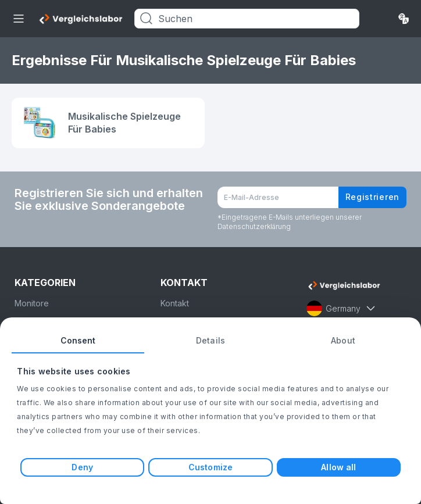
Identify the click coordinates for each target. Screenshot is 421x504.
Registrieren (372, 197)
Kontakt (175, 303)
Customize (211, 467)
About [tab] (343, 340)
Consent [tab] (78, 340)
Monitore (32, 303)
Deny (82, 467)
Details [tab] (211, 340)
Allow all (338, 467)
